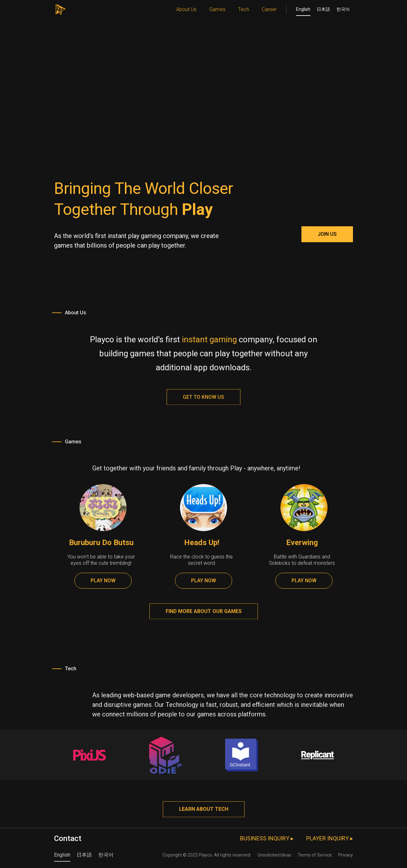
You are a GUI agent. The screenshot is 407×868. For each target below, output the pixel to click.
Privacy (346, 855)
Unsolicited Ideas (274, 855)
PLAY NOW (103, 581)
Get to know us (203, 401)
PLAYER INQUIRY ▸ (330, 838)
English (303, 9)
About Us (186, 9)
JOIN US (327, 234)
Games (217, 9)
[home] (60, 8)
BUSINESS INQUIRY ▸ (267, 838)
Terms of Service (315, 855)
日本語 (323, 9)
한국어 (343, 9)
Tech (244, 9)
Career (269, 9)
